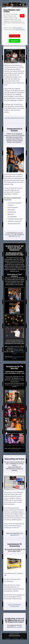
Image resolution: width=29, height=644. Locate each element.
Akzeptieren (15, 41)
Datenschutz (15, 638)
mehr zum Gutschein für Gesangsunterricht (14, 605)
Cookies (22, 638)
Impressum (8, 638)
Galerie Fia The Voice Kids (17, 449)
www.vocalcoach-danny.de (15, 636)
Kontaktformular (9, 235)
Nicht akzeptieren (15, 36)
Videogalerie (14, 535)
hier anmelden (18, 627)
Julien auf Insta (18, 348)
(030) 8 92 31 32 (16, 236)
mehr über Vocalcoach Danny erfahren (15, 118)
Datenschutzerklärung (18, 28)
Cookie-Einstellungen (20, 30)
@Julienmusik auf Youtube (19, 352)
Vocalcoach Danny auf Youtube (18, 358)
